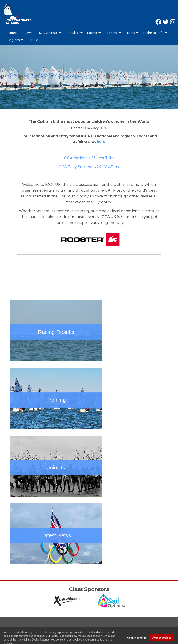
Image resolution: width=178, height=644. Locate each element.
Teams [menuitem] (130, 33)
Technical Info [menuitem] (153, 33)
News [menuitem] (28, 33)
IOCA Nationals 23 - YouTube (89, 158)
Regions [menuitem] (14, 40)
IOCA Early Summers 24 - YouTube (89, 167)
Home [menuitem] (12, 33)
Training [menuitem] (111, 33)
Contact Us (11, 628)
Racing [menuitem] (92, 33)
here (101, 142)
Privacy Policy (31, 628)
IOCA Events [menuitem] (48, 33)
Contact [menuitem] (33, 40)
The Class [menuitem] (72, 33)
